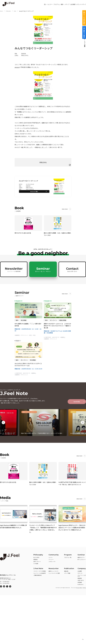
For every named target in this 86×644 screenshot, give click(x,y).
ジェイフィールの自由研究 (40, 573)
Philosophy (38, 554)
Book (15, 11)
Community (54, 554)
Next (83, 422)
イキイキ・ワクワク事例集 (40, 571)
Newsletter (14, 269)
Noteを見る (77, 402)
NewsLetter (54, 568)
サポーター (80, 573)
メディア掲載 (67, 573)
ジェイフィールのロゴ (82, 575)
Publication (8, 11)
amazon (17, 67)
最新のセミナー (81, 557)
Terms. (84, 587)
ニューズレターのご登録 (54, 573)
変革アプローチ (37, 561)
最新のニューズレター (54, 571)
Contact (72, 269)
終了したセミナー (82, 559)
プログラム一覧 (68, 557)
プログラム (57, 4)
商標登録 (80, 578)
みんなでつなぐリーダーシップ (26, 11)
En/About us (80, 584)
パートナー (51, 559)
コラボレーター (52, 561)
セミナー (50, 4)
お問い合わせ (81, 580)
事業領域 (35, 559)
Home (1, 11)
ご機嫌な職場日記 (37, 575)
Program (68, 554)
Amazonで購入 (34, 191)
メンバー (51, 557)
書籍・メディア (65, 4)
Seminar (43, 269)
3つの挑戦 (36, 563)
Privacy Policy (79, 587)
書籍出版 (66, 571)
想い (45, 4)
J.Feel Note (38, 568)
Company (82, 568)
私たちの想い (36, 557)
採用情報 (80, 582)
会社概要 (73, 4)
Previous (3, 422)
